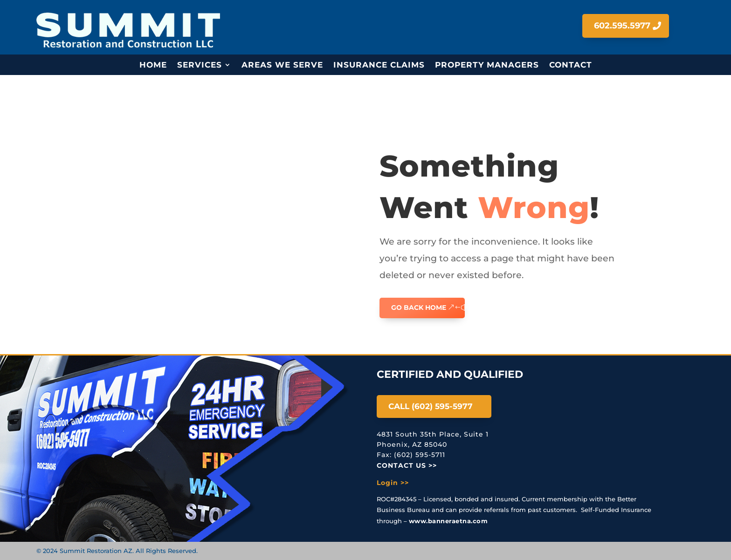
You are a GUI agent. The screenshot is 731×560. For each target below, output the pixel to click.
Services (200, 65)
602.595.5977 (622, 26)
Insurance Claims (379, 65)
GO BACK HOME (419, 307)
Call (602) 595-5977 (431, 406)
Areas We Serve (282, 65)
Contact (571, 65)
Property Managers (487, 65)
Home (153, 65)
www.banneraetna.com (448, 521)
